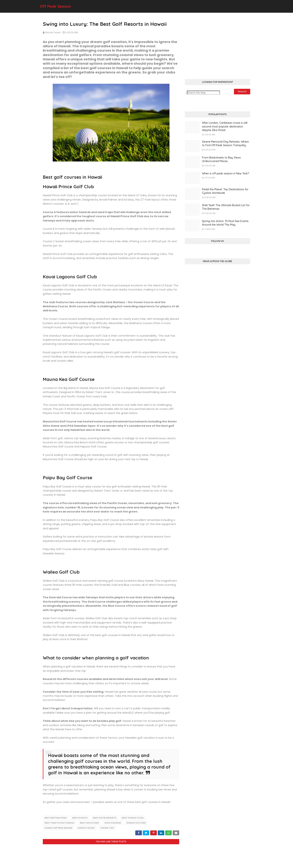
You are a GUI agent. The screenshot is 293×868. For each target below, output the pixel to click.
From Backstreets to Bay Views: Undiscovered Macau (222, 159)
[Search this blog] (203, 93)
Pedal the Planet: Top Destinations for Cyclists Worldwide (225, 191)
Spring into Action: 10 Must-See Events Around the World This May (225, 223)
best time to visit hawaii (60, 823)
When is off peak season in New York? (226, 173)
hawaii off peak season (58, 827)
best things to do (133, 818)
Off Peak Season (55, 6)
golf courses (113, 823)
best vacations (89, 823)
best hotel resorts (105, 818)
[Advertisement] (218, 46)
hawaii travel (86, 827)
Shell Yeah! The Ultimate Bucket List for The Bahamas (226, 207)
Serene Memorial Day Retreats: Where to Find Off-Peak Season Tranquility (225, 144)
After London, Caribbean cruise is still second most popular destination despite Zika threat (225, 126)
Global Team (53, 32)
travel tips (107, 827)
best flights (80, 818)
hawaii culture (136, 823)
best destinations (56, 818)
